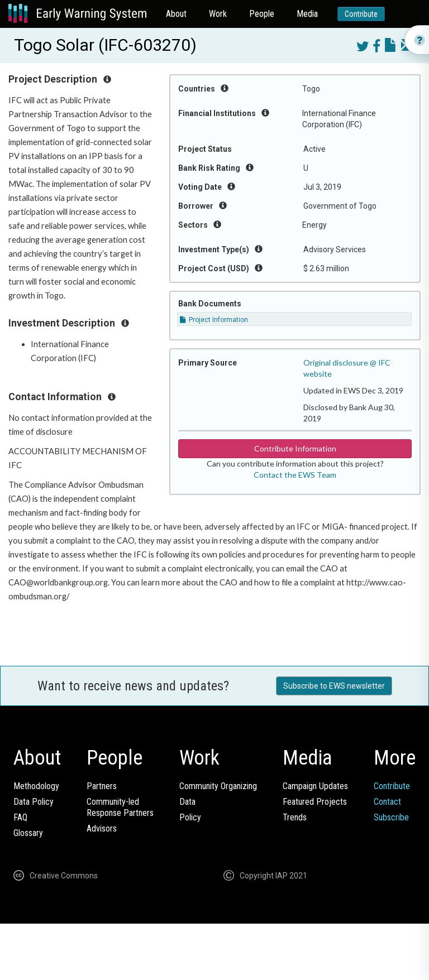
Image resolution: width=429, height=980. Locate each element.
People (262, 14)
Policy (190, 817)
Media (307, 14)
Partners (102, 786)
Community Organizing (218, 786)
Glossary (28, 833)
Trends (295, 817)
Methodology (36, 786)
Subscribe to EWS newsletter (334, 686)
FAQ (20, 817)
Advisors (102, 828)
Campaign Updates (315, 786)
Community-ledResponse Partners (120, 807)
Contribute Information (295, 448)
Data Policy (34, 802)
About (176, 14)
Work (218, 14)
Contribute (361, 14)
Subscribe (391, 817)
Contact (387, 802)
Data (187, 802)
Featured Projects (315, 802)
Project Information (214, 320)
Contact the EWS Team (295, 475)
